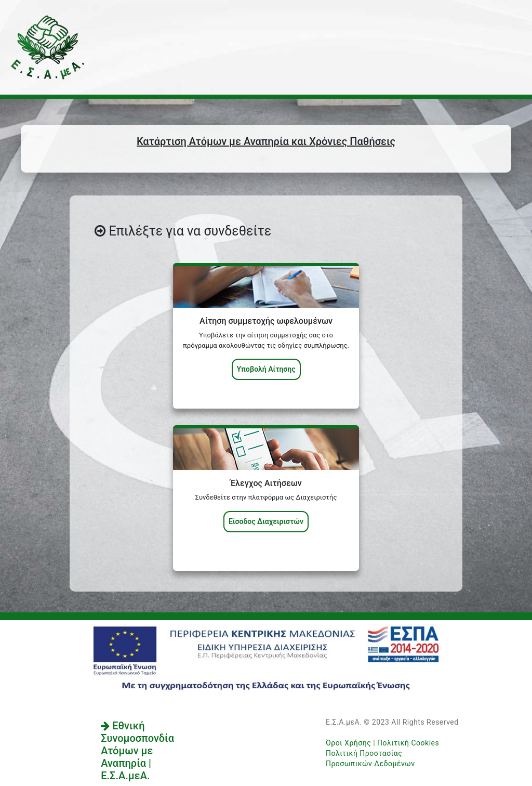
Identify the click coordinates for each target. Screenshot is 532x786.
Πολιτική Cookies (408, 743)
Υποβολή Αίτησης (266, 369)
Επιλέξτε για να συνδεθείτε (183, 231)
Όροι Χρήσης (348, 743)
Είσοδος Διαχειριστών (266, 521)
